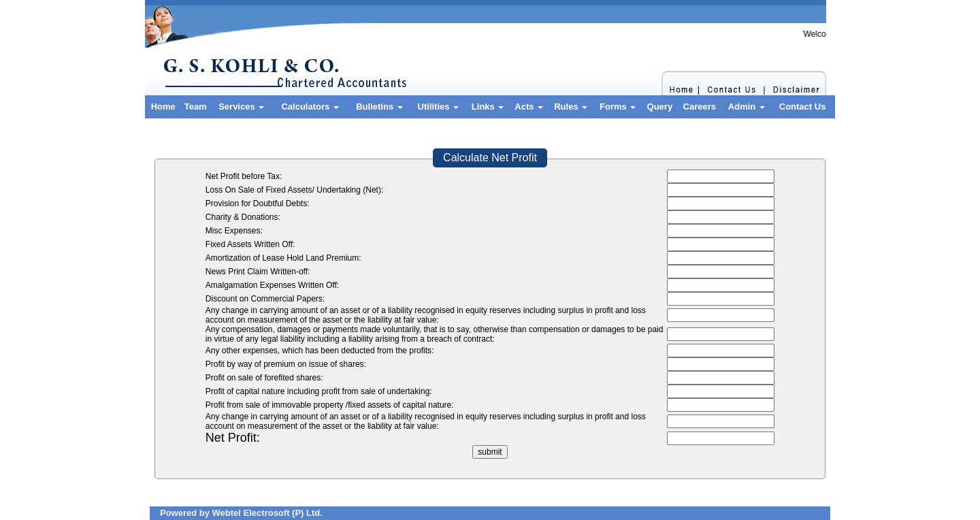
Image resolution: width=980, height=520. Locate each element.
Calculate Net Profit (490, 158)
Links (488, 107)
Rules (571, 107)
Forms (618, 107)
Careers (700, 107)
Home (163, 107)
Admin (747, 107)
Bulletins (379, 107)
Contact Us (803, 107)
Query (660, 107)
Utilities (439, 107)
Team (196, 107)
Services (241, 107)
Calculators (310, 107)
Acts (529, 107)
